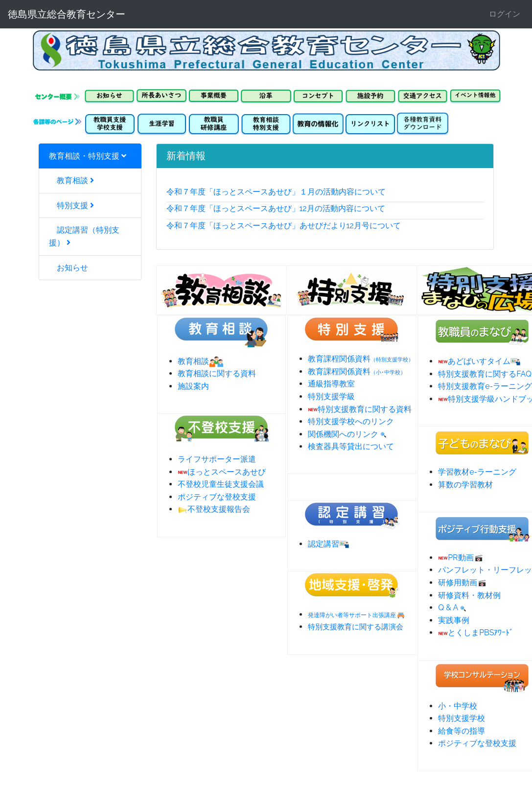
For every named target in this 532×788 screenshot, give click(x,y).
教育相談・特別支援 (88, 156)
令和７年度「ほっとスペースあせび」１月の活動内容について (276, 192)
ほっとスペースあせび (222, 472)
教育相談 (71, 180)
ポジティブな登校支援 (217, 497)
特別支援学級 (331, 396)
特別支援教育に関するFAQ (485, 374)
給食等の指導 (462, 731)
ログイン (505, 14)
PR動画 (461, 558)
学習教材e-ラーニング (477, 472)
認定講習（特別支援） (84, 236)
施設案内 (193, 386)
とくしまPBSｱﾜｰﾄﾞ (476, 633)
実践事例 (454, 620)
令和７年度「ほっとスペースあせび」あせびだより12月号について (284, 226)
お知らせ (69, 268)
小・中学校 (458, 706)
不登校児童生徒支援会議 (221, 484)
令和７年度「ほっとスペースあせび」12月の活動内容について (276, 208)
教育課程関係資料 (361, 359)
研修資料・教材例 (469, 595)
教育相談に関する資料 (217, 373)
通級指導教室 (331, 384)
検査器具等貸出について (351, 446)
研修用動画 (463, 583)
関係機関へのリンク (348, 434)
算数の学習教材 (465, 485)
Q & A (453, 608)
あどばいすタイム (479, 361)
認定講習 (328, 544)
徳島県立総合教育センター (67, 14)
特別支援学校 (462, 718)
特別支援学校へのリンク (351, 421)
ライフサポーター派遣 (217, 459)
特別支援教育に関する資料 (360, 409)
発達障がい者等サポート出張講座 (352, 615)
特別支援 (71, 205)
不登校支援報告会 (214, 509)
